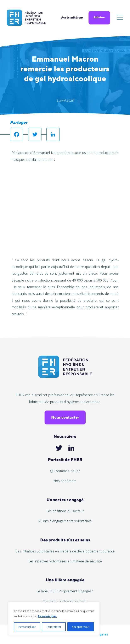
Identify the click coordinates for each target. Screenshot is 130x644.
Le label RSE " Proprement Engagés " (65, 591)
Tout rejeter (54, 627)
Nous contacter (65, 417)
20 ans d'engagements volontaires (65, 521)
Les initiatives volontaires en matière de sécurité (65, 561)
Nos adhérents (65, 481)
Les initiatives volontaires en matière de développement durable (65, 551)
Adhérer (99, 17)
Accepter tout (81, 627)
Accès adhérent (72, 17)
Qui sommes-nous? (65, 471)
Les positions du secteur (65, 511)
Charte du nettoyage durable (65, 601)
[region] (54, 619)
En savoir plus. (48, 616)
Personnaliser (27, 627)
